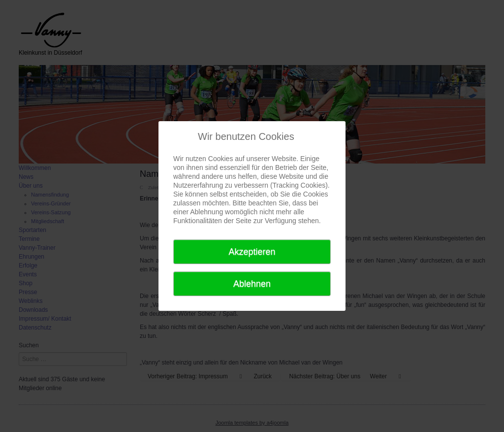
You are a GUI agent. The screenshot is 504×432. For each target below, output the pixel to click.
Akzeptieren (252, 252)
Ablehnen (252, 284)
